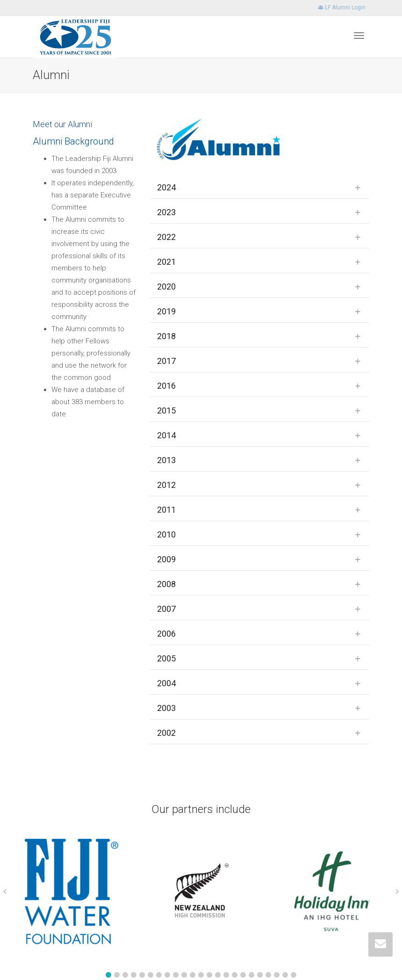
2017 (166, 361)
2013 (166, 460)
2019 (166, 311)
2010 (166, 534)
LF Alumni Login (342, 7)
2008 (166, 584)
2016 (166, 386)
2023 (166, 212)
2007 (166, 609)
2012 (166, 485)
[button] (108, 975)
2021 (166, 262)
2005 (166, 658)
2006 (166, 634)
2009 (166, 559)
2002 (166, 733)
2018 (166, 336)
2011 (166, 510)
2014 (166, 435)
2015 (166, 410)
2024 (166, 187)
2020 (166, 287)
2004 (166, 683)
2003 (166, 708)
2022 (166, 237)
